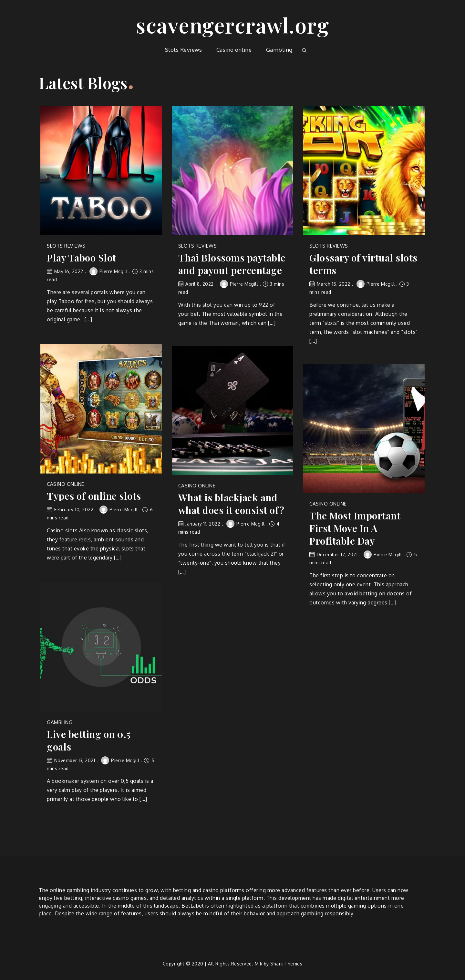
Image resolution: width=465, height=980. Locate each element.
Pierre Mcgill (109, 271)
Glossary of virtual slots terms (363, 264)
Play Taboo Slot (82, 258)
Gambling (279, 50)
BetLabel (192, 906)
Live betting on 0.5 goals (89, 740)
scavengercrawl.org (232, 25)
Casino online (234, 50)
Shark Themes (286, 964)
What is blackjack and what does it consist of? (231, 504)
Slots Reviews (184, 50)
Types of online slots (94, 496)
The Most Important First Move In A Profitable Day (355, 528)
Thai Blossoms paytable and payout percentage (232, 264)
